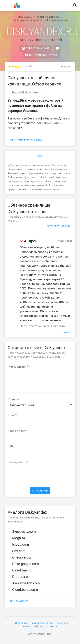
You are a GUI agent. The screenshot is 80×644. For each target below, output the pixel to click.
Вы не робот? (18, 462)
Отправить (40, 491)
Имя (11, 415)
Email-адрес (17, 431)
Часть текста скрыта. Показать (42, 326)
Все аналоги (19, 601)
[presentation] (37, 472)
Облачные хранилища (26, 140)
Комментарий (18, 367)
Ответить (66, 332)
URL (11, 446)
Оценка (14, 399)
